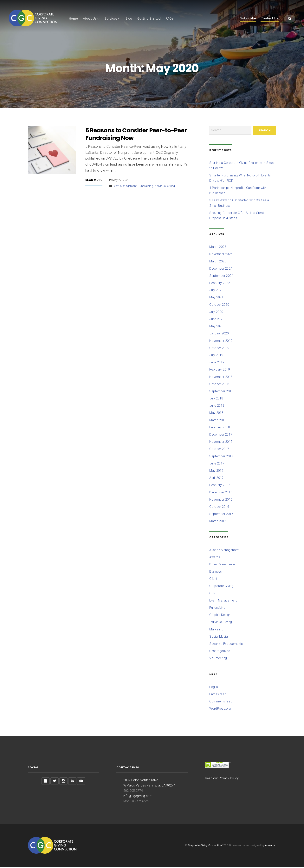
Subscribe (248, 18)
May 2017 (216, 472)
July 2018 (216, 400)
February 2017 (220, 486)
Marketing (216, 631)
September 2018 (221, 392)
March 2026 (218, 248)
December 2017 (221, 436)
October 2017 (219, 450)
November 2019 (221, 342)
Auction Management (224, 551)
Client (213, 580)
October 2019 (219, 349)
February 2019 (220, 371)
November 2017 (221, 443)
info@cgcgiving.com (138, 797)
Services (111, 18)
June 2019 (217, 363)
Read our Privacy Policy (222, 779)
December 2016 (221, 493)
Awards (215, 558)
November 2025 (221, 255)
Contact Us (270, 18)
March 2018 (218, 421)
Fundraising (146, 187)
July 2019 (216, 356)
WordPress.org (220, 710)
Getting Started (149, 18)
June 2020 (217, 320)
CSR (212, 594)
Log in (214, 688)
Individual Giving (165, 187)
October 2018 (219, 385)
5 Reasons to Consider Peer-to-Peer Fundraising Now (136, 135)
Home (73, 18)
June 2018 (217, 407)
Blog (129, 18)
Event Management (125, 187)
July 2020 (216, 313)
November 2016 (221, 501)
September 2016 (221, 515)
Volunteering (218, 659)
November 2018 (221, 378)
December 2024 (221, 270)
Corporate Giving (221, 587)
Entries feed (218, 695)
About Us (90, 18)
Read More (94, 181)
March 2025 (218, 263)
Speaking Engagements (226, 645)
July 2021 (216, 291)
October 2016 (219, 508)
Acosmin (270, 847)
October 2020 (219, 306)
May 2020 (216, 327)
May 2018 (216, 414)
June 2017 (217, 465)
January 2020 (219, 335)
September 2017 (221, 457)
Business (216, 573)
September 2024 (221, 277)
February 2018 (220, 428)
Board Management (223, 566)
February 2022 (220, 284)
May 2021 (216, 299)
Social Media (218, 638)
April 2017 (216, 479)
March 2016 (218, 522)
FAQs (170, 18)
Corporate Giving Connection (205, 847)
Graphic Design (220, 616)
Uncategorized (220, 652)
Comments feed (221, 703)
